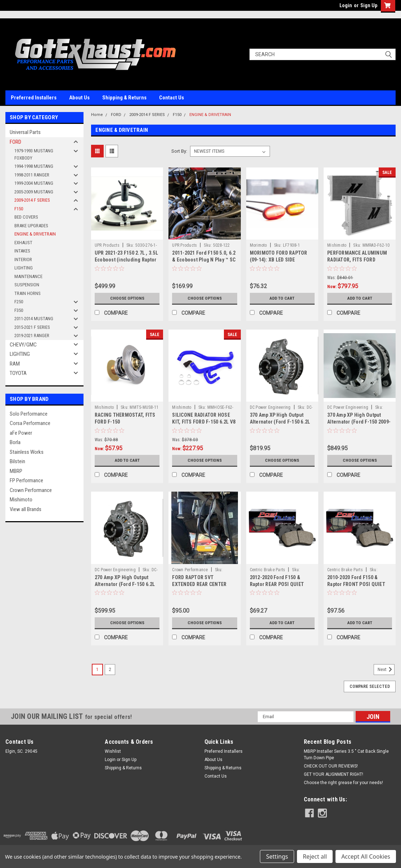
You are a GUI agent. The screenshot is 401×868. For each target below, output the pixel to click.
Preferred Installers (34, 98)
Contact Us (172, 98)
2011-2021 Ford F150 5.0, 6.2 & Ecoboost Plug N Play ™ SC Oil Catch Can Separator (204, 260)
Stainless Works (27, 452)
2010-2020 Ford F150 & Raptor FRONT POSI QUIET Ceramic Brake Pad (356, 584)
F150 (19, 209)
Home (97, 115)
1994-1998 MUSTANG (34, 166)
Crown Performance (31, 490)
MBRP (16, 471)
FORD (15, 142)
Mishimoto (21, 500)
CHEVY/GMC (23, 345)
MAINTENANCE (28, 276)
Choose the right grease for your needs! (343, 783)
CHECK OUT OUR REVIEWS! (331, 766)
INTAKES (22, 251)
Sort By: (179, 151)
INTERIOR (23, 259)
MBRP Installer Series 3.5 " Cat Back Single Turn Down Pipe (346, 755)
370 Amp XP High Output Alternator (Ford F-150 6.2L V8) (280, 422)
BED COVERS (26, 217)
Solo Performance (29, 414)
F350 (19, 310)
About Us (79, 98)
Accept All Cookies (366, 856)
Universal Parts (25, 132)
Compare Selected (370, 686)
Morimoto (258, 245)
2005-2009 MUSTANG (34, 192)
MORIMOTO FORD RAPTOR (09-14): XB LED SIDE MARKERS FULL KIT (279, 260)
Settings (277, 856)
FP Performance (26, 480)
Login (346, 5)
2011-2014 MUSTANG (34, 319)
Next (386, 670)
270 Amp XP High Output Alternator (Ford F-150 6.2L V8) (125, 584)
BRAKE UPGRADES (31, 226)
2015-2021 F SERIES (32, 327)
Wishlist (113, 751)
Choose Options (127, 298)
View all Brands (26, 509)
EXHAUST (23, 243)
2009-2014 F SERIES (32, 200)
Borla (15, 442)
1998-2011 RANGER (32, 175)
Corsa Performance (30, 423)
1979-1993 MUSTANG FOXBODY (34, 154)
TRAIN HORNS (28, 293)
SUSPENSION (27, 285)
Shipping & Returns (124, 98)
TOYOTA (18, 373)
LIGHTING (24, 268)
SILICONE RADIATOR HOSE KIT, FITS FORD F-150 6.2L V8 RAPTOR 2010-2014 (204, 422)
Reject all (315, 856)
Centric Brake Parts (268, 570)
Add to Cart (282, 298)
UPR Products (107, 245)
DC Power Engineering (270, 407)
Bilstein (17, 461)
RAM (15, 364)
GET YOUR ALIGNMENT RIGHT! (334, 774)
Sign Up (369, 5)
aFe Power (21, 433)
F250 (19, 302)
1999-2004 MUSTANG (34, 183)
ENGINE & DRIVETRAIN (35, 234)
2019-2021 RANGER (32, 335)
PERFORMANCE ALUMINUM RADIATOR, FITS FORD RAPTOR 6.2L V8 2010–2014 (357, 260)
